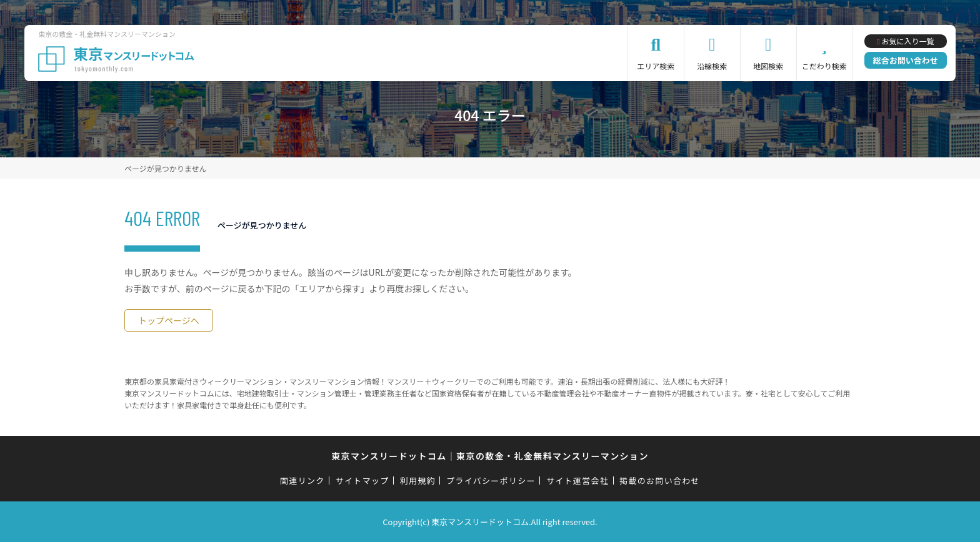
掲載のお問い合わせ (660, 480)
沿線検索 (712, 66)
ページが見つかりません (165, 168)
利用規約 (418, 480)
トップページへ (169, 320)
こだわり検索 (824, 66)
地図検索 (768, 66)
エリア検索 (656, 66)
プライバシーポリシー (491, 480)
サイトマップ (362, 480)
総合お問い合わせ (906, 60)
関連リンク (302, 480)
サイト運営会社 (577, 480)
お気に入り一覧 (907, 41)
